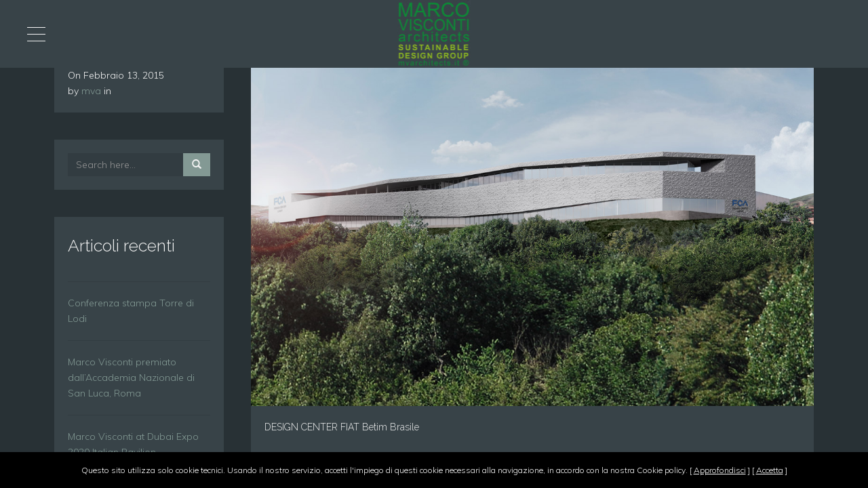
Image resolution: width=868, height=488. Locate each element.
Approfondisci (720, 470)
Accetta (770, 470)
